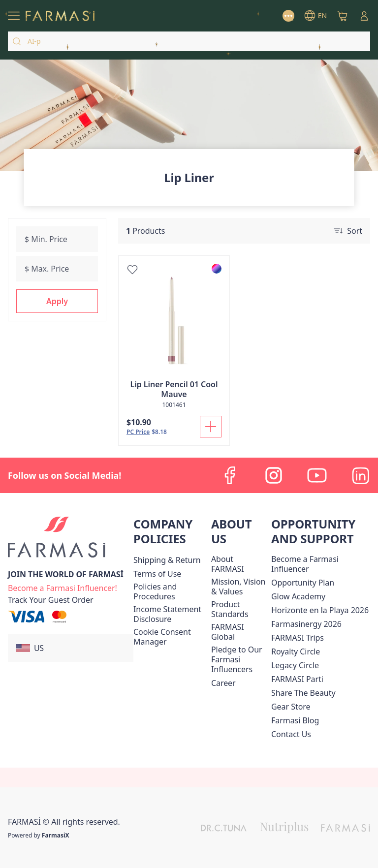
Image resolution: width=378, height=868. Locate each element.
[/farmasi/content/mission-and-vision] (239, 587)
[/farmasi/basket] (343, 16)
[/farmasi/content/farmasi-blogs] (295, 720)
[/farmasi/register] (63, 587)
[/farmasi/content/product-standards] (239, 609)
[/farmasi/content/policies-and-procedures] (170, 591)
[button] (57, 301)
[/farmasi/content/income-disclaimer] (170, 614)
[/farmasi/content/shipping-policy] (167, 560)
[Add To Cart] (211, 427)
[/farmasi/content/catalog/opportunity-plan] (303, 583)
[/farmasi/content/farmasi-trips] (298, 638)
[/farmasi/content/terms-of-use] (157, 574)
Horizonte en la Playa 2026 (320, 610)
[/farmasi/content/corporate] (239, 632)
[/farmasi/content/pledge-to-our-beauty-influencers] (239, 659)
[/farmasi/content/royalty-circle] (296, 651)
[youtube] (317, 475)
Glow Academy (298, 596)
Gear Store (291, 707)
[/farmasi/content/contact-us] (291, 734)
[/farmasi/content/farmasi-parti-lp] (297, 679)
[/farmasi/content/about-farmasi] (239, 564)
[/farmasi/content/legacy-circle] (295, 665)
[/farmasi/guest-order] (51, 600)
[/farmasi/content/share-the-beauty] (303, 693)
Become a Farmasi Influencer (305, 564)
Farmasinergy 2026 (306, 624)
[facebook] (230, 475)
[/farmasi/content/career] (223, 683)
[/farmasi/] (60, 16)
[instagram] (274, 475)
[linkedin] (360, 475)
